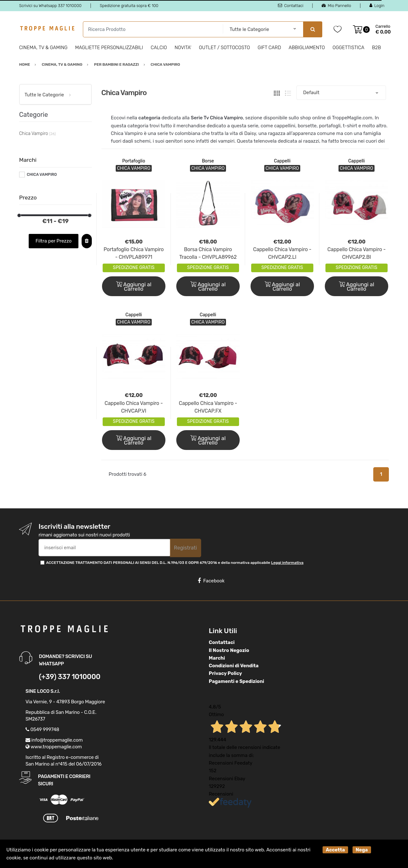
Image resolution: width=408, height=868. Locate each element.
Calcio (159, 48)
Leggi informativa (287, 563)
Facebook (211, 581)
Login (377, 6)
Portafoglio (134, 161)
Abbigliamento (307, 48)
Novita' (183, 48)
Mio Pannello (336, 6)
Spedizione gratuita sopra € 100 (129, 6)
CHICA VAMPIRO (42, 175)
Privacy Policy (225, 673)
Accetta (335, 850)
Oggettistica (348, 48)
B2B (376, 48)
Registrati (186, 548)
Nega (362, 850)
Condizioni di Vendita (234, 666)
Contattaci (291, 6)
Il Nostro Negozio (229, 650)
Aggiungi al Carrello (134, 287)
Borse (208, 161)
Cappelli (282, 161)
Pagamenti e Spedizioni (237, 681)
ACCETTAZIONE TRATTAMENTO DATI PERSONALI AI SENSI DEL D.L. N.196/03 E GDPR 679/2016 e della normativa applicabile (175, 563)
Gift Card (269, 48)
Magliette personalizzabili (109, 48)
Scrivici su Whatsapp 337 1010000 (50, 6)
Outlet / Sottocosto (224, 48)
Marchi (217, 658)
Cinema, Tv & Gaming (43, 48)
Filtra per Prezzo (54, 241)
